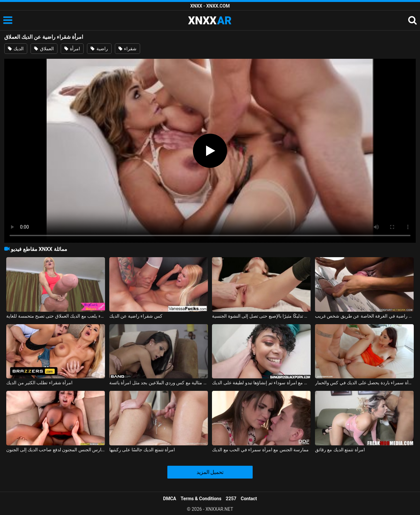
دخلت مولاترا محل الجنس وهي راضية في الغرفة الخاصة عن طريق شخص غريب (364, 316)
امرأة (72, 49)
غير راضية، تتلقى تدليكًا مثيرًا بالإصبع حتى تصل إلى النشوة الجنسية (261, 316)
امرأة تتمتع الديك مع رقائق (340, 450)
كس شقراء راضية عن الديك (136, 316)
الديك (16, 49)
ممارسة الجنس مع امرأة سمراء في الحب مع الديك (260, 450)
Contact (249, 499)
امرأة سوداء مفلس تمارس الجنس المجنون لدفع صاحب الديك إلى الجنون (56, 450)
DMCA (170, 499)
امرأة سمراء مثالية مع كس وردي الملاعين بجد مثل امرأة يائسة (159, 383)
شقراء (127, 49)
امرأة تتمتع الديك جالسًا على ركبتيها (142, 450)
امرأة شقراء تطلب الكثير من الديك (39, 383)
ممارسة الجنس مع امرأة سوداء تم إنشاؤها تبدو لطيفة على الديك (261, 383)
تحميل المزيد (210, 472)
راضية (99, 49)
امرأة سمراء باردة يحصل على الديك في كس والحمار (364, 383)
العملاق (44, 49)
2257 (231, 499)
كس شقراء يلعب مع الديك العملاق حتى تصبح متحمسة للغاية (56, 316)
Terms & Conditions (201, 499)
